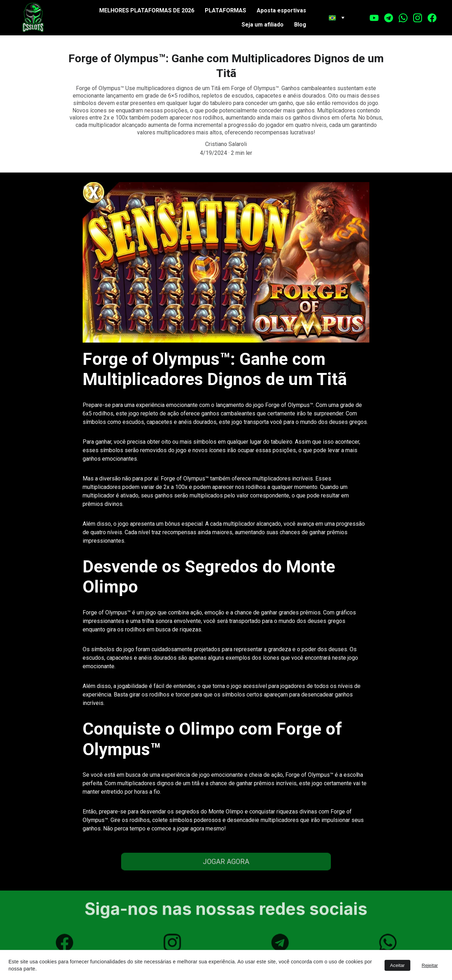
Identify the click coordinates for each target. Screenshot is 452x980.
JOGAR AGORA (226, 861)
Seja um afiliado (263, 25)
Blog (300, 25)
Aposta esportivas (281, 10)
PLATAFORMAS (225, 10)
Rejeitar (430, 965)
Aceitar (397, 965)
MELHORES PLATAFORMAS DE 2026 (147, 10)
